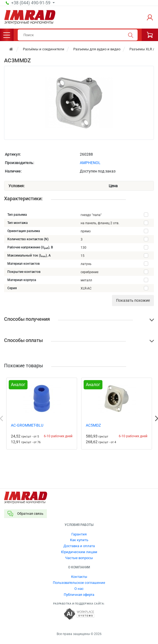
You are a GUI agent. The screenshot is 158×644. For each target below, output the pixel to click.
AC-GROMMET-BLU (27, 425)
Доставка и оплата (79, 546)
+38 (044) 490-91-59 (31, 3)
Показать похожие (133, 300)
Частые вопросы (79, 558)
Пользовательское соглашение (79, 583)
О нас (79, 589)
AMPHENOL (90, 163)
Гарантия (79, 534)
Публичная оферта (79, 595)
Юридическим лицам (79, 552)
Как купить (79, 540)
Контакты (79, 577)
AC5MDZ (93, 425)
